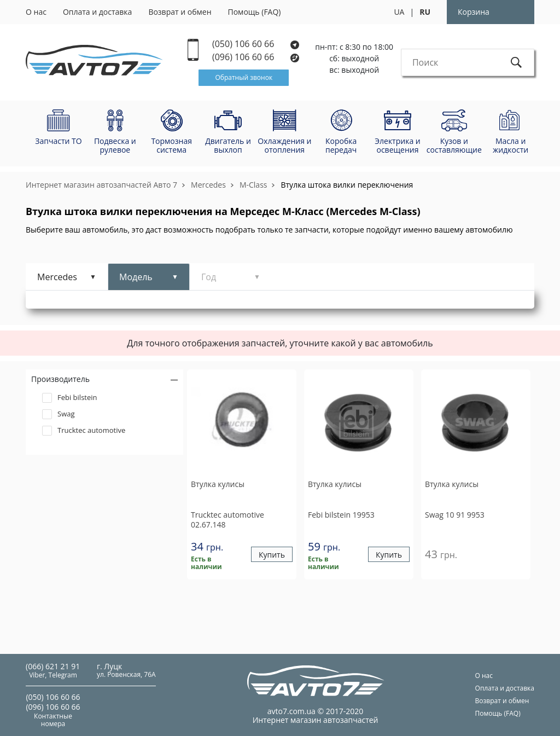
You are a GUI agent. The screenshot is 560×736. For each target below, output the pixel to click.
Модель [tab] (136, 277)
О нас (36, 12)
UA (399, 12)
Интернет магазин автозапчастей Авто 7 (101, 185)
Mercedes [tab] (57, 277)
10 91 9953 (455, 515)
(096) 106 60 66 (256, 57)
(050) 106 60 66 (256, 44)
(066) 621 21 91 (53, 666)
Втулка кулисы (218, 484)
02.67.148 (227, 520)
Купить (272, 555)
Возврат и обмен (180, 12)
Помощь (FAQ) (255, 12)
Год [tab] (209, 277)
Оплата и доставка (98, 12)
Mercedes (208, 185)
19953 (341, 515)
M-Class (253, 185)
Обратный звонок (244, 77)
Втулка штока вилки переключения (347, 185)
